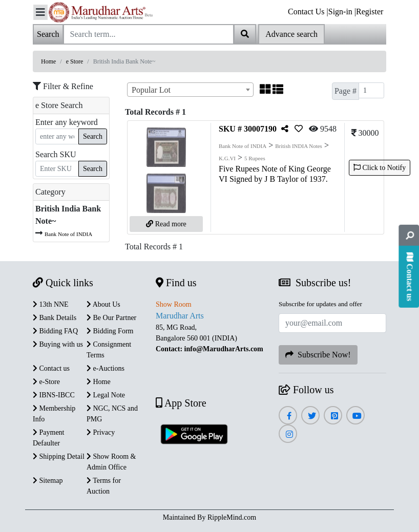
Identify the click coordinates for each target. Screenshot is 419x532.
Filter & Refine (63, 86)
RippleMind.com (232, 517)
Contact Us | (308, 12)
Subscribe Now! (318, 355)
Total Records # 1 (154, 247)
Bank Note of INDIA (68, 234)
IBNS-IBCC (54, 395)
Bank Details (55, 318)
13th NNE (51, 304)
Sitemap (48, 481)
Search (93, 136)
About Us (103, 304)
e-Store (46, 382)
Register (370, 12)
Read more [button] (166, 224)
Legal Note (106, 395)
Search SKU (56, 154)
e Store (75, 61)
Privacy (101, 432)
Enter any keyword (67, 122)
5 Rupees (255, 158)
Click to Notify (380, 168)
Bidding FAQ (55, 331)
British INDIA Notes (299, 146)
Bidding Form (110, 331)
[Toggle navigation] (40, 12)
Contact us (51, 368)
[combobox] (190, 90)
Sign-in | (342, 12)
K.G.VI (227, 158)
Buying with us (58, 344)
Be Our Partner (111, 318)
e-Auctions (106, 368)
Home (48, 61)
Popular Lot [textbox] (151, 90)
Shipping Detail (59, 456)
